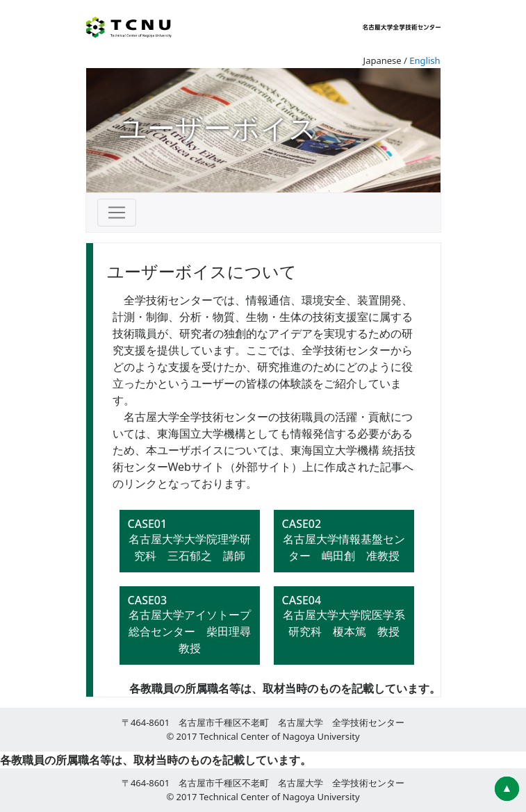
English (425, 60)
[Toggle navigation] (117, 213)
